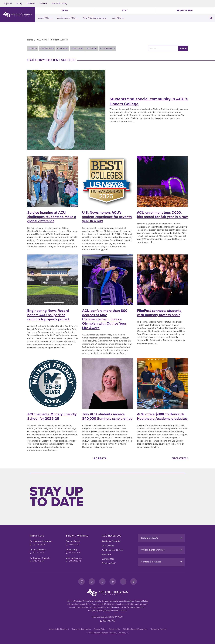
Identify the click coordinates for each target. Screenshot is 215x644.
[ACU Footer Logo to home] (107, 593)
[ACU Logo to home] (18, 15)
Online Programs (38, 550)
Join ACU (118, 18)
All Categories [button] (107, 48)
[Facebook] (81, 582)
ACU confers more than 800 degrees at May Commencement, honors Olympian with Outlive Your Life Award (105, 319)
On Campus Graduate (40, 558)
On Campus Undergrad (41, 541)
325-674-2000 (107, 621)
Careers (43, 3)
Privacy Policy (100, 629)
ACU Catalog (108, 546)
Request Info (185, 10)
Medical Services (74, 558)
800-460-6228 (37, 545)
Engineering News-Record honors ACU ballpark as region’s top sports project (48, 315)
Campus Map (108, 559)
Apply (65, 10)
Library (19, 3)
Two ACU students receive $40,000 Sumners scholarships (107, 416)
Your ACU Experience (95, 18)
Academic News (47, 48)
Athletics (31, 3)
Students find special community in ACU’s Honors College (149, 102)
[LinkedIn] (123, 582)
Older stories (180, 458)
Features (33, 48)
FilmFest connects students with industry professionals (159, 313)
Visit (125, 10)
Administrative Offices (112, 550)
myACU (8, 3)
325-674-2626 (73, 553)
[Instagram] (92, 582)
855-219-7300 (37, 553)
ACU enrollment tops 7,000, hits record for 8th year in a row (162, 215)
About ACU (45, 18)
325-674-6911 (37, 561)
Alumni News (62, 48)
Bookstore (107, 555)
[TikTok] (134, 582)
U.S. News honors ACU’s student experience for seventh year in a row (107, 217)
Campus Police (73, 541)
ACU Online (92, 48)
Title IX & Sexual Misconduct (135, 629)
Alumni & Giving (59, 3)
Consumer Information (81, 629)
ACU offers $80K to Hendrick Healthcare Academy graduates (162, 416)
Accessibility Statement (59, 629)
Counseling (71, 550)
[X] (102, 582)
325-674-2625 (73, 561)
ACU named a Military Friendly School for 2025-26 (52, 416)
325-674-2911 (73, 545)
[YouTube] (113, 582)
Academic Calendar (111, 541)
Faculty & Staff (109, 563)
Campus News (77, 48)
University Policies (158, 629)
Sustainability (114, 629)
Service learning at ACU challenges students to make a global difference (52, 217)
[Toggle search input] (211, 18)
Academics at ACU (68, 18)
